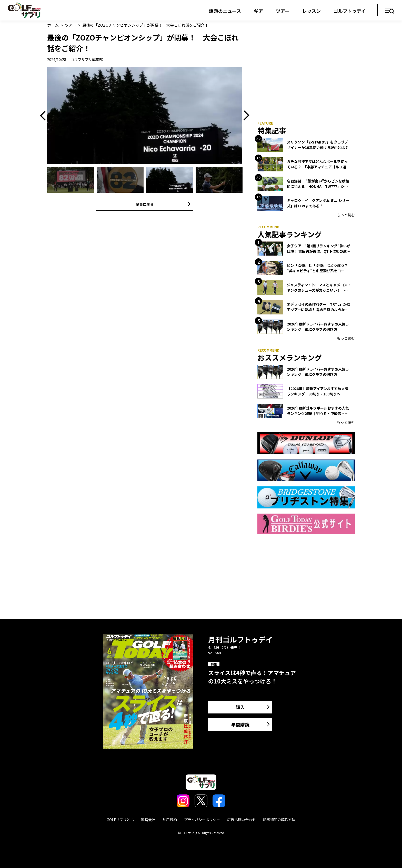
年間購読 (240, 724)
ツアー (283, 11)
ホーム (53, 25)
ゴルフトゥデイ (350, 11)
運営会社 (148, 820)
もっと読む (346, 215)
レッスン (311, 11)
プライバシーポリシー (202, 820)
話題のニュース (225, 11)
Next (245, 116)
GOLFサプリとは (120, 820)
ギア (258, 11)
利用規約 (170, 820)
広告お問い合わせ (242, 820)
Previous (45, 116)
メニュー (390, 11)
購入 (240, 707)
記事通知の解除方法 (279, 820)
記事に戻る (145, 204)
